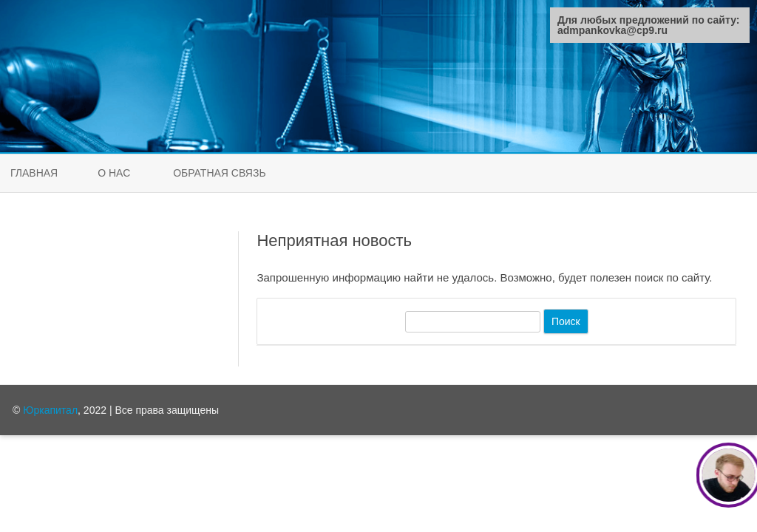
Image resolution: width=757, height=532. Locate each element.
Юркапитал (50, 410)
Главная (34, 173)
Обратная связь (219, 173)
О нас (114, 173)
